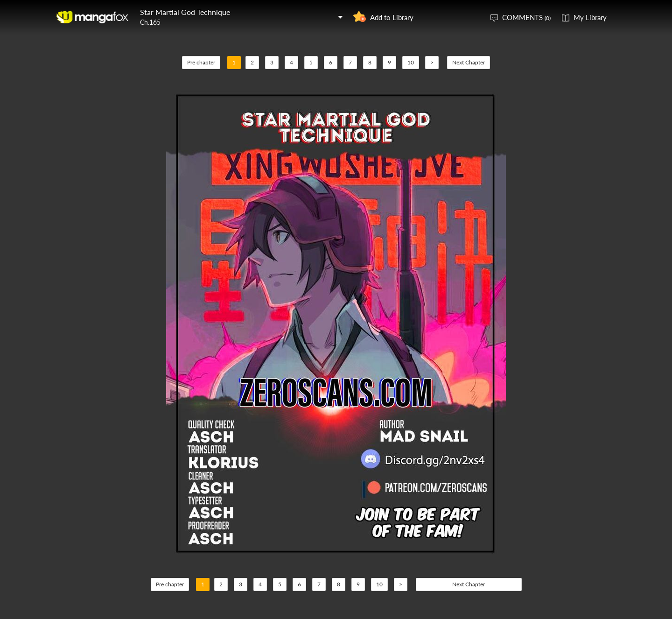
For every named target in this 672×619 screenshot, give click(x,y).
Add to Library (392, 17)
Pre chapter (201, 62)
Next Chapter (469, 62)
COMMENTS (526, 17)
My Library (590, 17)
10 (411, 62)
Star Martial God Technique (185, 12)
